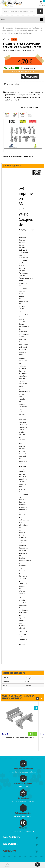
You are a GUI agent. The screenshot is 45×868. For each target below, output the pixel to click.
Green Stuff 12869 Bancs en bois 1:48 (20, 738)
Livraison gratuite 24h (23, 783)
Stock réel (23, 828)
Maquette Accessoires (23, 28)
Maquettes (10, 28)
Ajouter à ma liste (11, 84)
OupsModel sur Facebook (23, 768)
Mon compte (9, 851)
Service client (23, 798)
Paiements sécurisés (23, 813)
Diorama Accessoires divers (18, 31)
